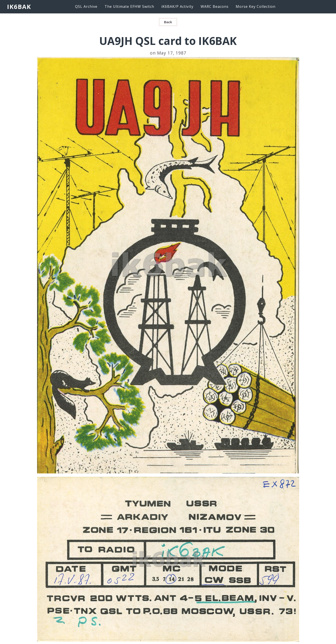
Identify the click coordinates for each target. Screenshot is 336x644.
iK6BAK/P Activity (177, 6)
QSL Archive (86, 6)
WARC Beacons (215, 6)
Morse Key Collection (256, 6)
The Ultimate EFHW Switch (129, 6)
